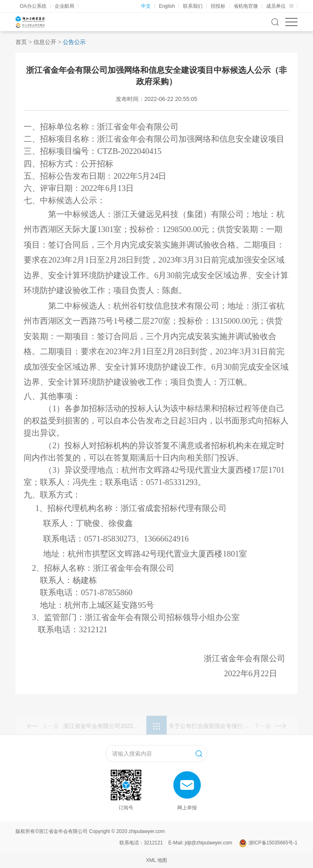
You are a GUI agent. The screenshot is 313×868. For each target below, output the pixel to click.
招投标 (218, 6)
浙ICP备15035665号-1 (273, 843)
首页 (21, 42)
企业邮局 (64, 6)
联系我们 (193, 6)
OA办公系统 (33, 6)
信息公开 (45, 42)
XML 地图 (156, 860)
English (167, 6)
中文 (146, 6)
